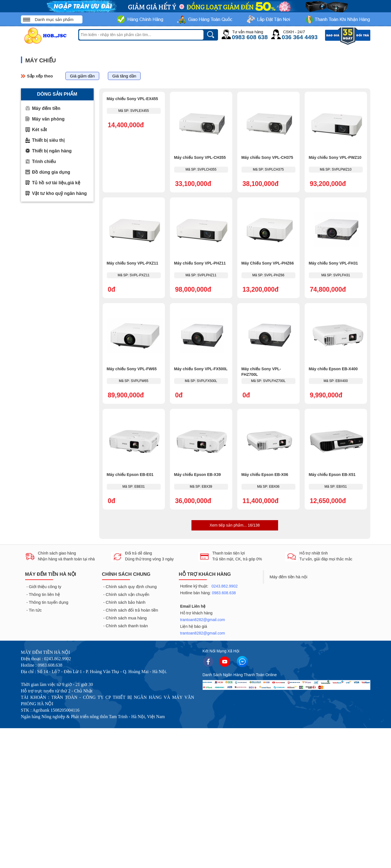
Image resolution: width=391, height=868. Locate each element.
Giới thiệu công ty (45, 587)
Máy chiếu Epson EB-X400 (333, 369)
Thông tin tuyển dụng (48, 602)
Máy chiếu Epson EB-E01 (130, 475)
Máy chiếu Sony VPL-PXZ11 (133, 263)
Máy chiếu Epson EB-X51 (332, 475)
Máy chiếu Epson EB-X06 (265, 475)
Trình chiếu (44, 161)
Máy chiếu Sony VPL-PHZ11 (200, 263)
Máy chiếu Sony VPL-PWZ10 (335, 157)
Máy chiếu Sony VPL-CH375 (267, 157)
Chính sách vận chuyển (127, 594)
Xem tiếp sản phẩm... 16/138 (235, 525)
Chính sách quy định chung (131, 587)
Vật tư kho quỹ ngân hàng (60, 193)
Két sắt (40, 130)
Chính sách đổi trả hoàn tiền (132, 610)
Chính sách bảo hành (125, 602)
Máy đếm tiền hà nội (289, 577)
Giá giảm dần (82, 76)
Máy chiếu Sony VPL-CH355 (200, 157)
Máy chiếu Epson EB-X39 (197, 475)
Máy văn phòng (48, 119)
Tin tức (35, 610)
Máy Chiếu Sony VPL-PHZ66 (268, 263)
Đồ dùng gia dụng (51, 172)
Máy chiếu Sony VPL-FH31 (333, 263)
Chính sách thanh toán (127, 626)
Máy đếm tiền (46, 108)
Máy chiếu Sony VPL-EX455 (132, 99)
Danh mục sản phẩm (54, 19)
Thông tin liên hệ (44, 594)
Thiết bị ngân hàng (52, 151)
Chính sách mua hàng (126, 618)
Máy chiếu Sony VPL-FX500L (201, 369)
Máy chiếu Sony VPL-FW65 (132, 369)
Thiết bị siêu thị (48, 140)
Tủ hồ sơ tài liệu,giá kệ (56, 183)
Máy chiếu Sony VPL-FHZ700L (261, 372)
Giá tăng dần (124, 76)
